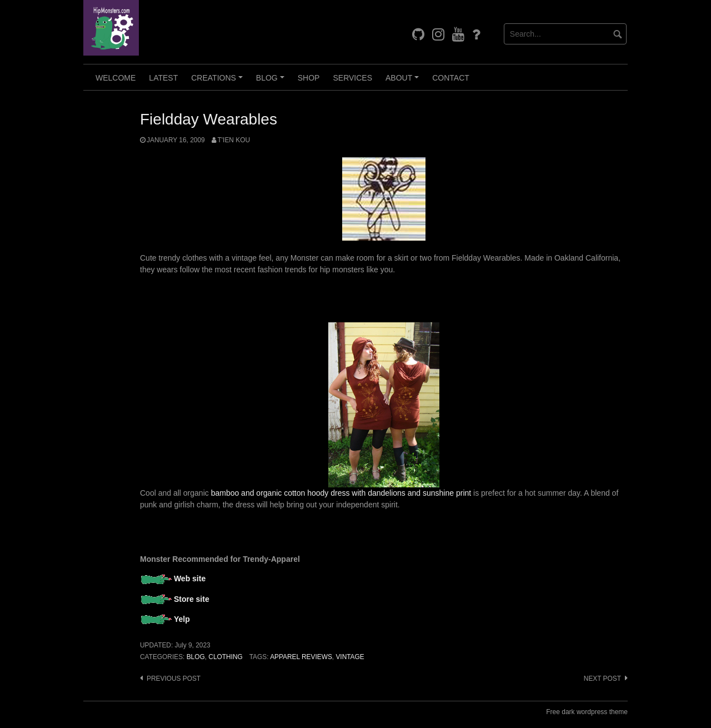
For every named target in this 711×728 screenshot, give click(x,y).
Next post (602, 679)
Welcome (116, 78)
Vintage (350, 657)
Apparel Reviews (301, 657)
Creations (218, 82)
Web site (190, 579)
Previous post (174, 679)
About (404, 82)
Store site (192, 599)
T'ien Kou (234, 140)
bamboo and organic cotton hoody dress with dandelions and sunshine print (341, 493)
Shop (309, 78)
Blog (272, 82)
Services (352, 78)
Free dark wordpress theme (587, 712)
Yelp (182, 619)
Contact (451, 78)
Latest (163, 78)
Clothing (225, 657)
